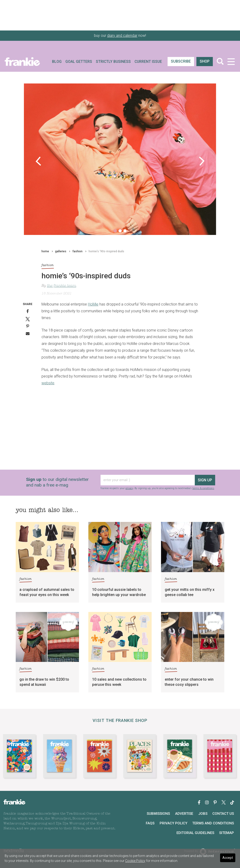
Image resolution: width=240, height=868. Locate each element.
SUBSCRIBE (181, 61)
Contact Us (223, 814)
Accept (228, 858)
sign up (205, 480)
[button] (38, 161)
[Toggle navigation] (231, 62)
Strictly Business (113, 62)
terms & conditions (203, 488)
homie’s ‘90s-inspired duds (106, 251)
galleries (61, 251)
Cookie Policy (135, 861)
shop (205, 61)
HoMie (93, 304)
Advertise (184, 814)
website (48, 383)
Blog (57, 62)
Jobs (203, 814)
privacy (129, 488)
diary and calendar (122, 36)
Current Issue (148, 62)
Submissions (158, 814)
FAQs (150, 823)
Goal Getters (79, 62)
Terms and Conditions (213, 823)
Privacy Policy (173, 823)
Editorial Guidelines (195, 833)
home (45, 251)
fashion (77, 251)
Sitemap (227, 833)
